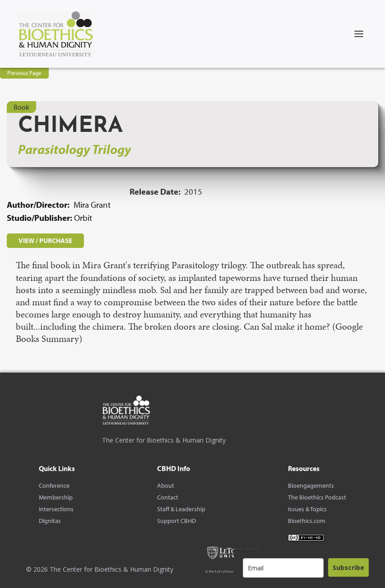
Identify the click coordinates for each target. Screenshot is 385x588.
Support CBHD (176, 521)
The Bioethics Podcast (317, 497)
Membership (56, 497)
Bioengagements (311, 485)
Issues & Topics (307, 509)
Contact (168, 497)
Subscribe (348, 567)
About (166, 485)
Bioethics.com (307, 521)
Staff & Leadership (181, 509)
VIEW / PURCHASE (45, 240)
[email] (283, 568)
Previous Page (24, 73)
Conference (54, 485)
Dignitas (50, 521)
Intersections (56, 509)
